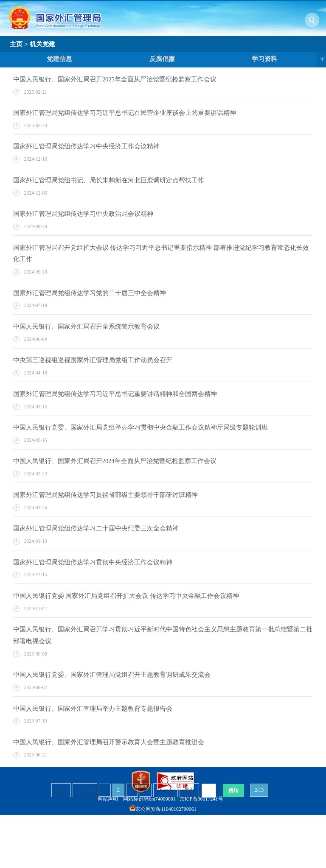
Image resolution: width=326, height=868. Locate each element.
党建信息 (59, 59)
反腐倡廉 (162, 59)
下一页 (166, 790)
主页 (16, 44)
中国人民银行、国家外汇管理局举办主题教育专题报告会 (93, 709)
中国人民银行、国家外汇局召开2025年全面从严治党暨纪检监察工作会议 (115, 79)
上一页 (85, 790)
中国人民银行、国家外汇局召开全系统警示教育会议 (86, 327)
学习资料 (264, 59)
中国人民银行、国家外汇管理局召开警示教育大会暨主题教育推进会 (109, 742)
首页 (61, 790)
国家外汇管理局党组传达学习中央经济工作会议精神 (86, 146)
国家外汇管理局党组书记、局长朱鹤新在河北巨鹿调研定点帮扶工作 (109, 180)
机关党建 (42, 44)
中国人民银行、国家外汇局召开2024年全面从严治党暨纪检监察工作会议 (115, 461)
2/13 (259, 790)
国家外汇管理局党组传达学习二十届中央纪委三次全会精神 (96, 528)
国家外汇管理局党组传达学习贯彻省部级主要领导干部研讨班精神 (105, 495)
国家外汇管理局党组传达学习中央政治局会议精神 (83, 214)
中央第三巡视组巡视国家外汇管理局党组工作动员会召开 (93, 360)
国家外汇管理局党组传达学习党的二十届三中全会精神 (90, 293)
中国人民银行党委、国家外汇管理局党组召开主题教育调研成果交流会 (112, 675)
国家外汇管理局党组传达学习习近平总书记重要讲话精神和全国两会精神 (115, 394)
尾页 (189, 790)
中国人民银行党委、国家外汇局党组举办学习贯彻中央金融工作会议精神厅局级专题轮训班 (141, 427)
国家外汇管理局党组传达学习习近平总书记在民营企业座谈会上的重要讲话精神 (125, 113)
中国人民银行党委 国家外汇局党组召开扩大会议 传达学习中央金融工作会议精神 (126, 596)
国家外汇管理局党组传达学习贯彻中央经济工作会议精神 (93, 562)
